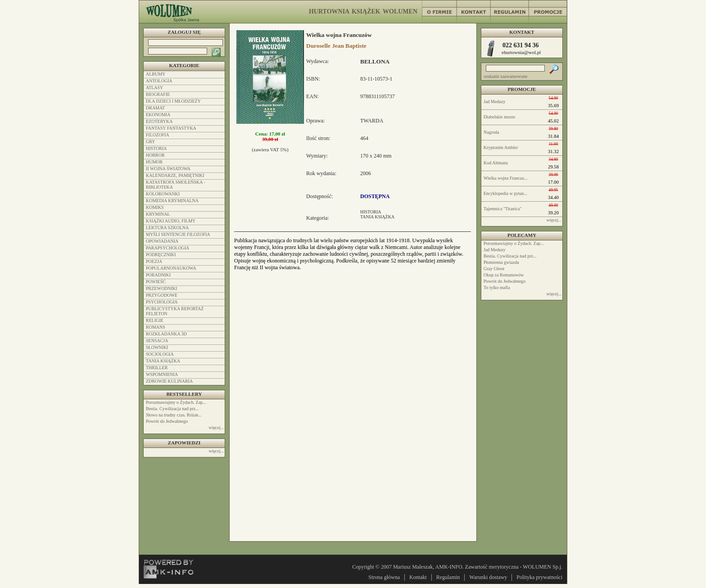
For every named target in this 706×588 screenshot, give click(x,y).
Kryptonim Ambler (501, 147)
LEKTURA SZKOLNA (167, 228)
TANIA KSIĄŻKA (377, 217)
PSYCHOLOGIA (162, 302)
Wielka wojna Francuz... (506, 178)
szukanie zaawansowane (505, 76)
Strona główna (384, 577)
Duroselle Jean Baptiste (336, 46)
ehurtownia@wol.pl (521, 52)
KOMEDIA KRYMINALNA (172, 201)
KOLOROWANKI (163, 194)
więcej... (554, 220)
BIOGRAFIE (158, 94)
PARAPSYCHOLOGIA (167, 248)
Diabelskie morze (499, 117)
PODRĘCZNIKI (161, 255)
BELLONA (375, 61)
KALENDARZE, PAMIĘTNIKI (175, 175)
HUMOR (154, 162)
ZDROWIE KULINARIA (169, 381)
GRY (151, 142)
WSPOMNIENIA (162, 374)
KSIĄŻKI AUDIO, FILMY (171, 221)
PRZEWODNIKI (161, 288)
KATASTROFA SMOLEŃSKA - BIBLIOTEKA (176, 185)
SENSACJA (157, 341)
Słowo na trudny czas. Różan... (174, 415)
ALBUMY (156, 74)
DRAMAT (155, 108)
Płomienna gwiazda (501, 262)
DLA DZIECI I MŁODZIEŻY (173, 101)
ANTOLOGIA (159, 81)
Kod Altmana (496, 163)
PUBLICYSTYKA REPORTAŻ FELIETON (175, 311)
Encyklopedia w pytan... (505, 193)
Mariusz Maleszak (413, 567)
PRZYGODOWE (162, 295)
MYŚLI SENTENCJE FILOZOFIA (178, 234)
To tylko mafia (497, 287)
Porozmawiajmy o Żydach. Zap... (514, 243)
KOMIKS (155, 207)
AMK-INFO (449, 567)
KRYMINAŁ (158, 214)
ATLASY (154, 88)
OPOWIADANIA (162, 241)
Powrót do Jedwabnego (505, 281)
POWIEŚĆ (156, 282)
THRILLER (157, 368)
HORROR (155, 155)
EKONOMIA (158, 115)
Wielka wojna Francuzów (339, 35)
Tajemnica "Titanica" (503, 209)
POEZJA (154, 261)
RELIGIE (155, 320)
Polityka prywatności (539, 577)
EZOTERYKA (159, 121)
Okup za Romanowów (504, 275)
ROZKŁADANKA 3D (166, 334)
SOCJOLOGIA (160, 354)
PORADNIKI (158, 275)
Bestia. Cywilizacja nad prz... (510, 256)
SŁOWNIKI (157, 347)
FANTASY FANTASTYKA (171, 128)
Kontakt (418, 577)
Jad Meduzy (495, 102)
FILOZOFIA (158, 135)
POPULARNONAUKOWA (171, 268)
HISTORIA (371, 212)
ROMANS (156, 327)
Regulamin (448, 577)
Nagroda (491, 132)
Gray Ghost (494, 269)
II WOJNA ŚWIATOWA (168, 169)
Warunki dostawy (488, 577)
